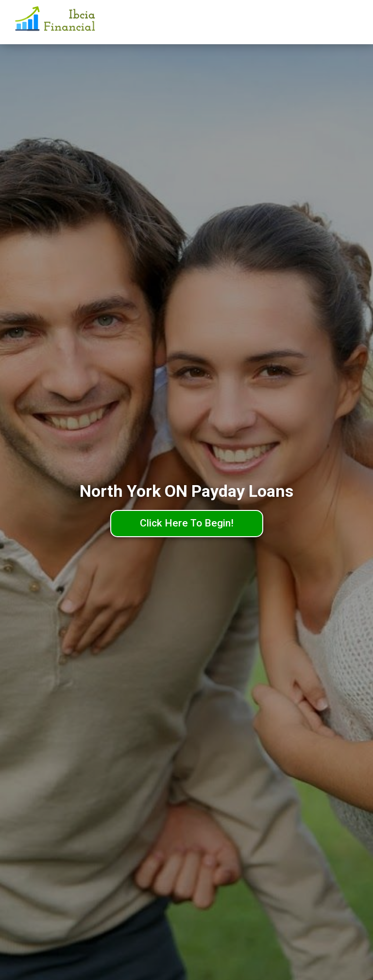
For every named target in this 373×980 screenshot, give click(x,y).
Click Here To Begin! (187, 523)
